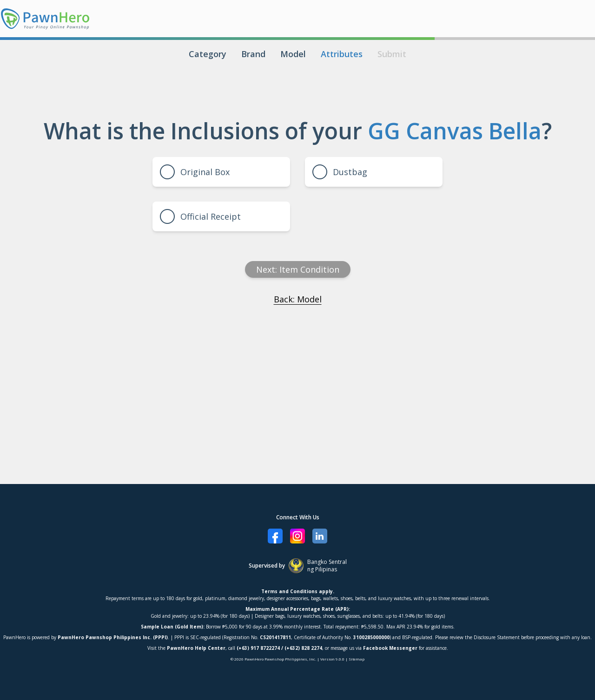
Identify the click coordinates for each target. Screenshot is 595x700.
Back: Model (298, 299)
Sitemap (357, 659)
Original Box (195, 172)
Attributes (342, 54)
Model (293, 54)
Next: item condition (298, 269)
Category (208, 54)
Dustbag (340, 172)
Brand (253, 54)
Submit (392, 54)
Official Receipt (200, 216)
